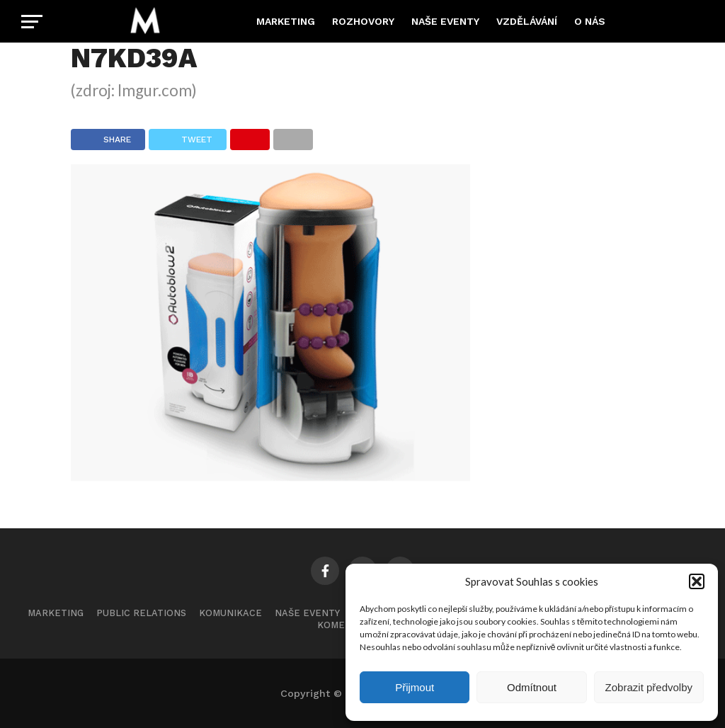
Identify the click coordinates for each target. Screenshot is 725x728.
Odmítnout (532, 687)
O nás (590, 21)
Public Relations (141, 613)
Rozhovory (363, 21)
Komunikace (230, 613)
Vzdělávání (527, 21)
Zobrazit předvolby (649, 687)
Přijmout (415, 687)
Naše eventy (445, 21)
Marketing (286, 21)
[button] (697, 581)
